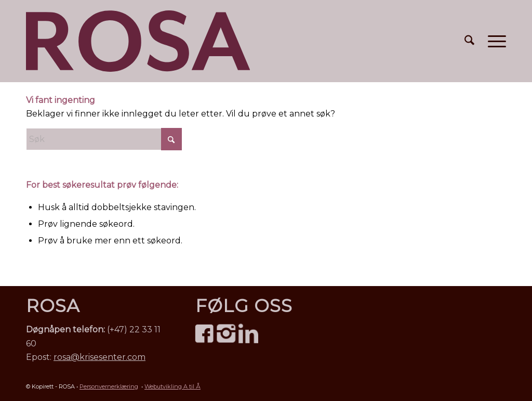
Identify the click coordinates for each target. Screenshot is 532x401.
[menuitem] (469, 41)
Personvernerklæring (109, 386)
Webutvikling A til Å (172, 386)
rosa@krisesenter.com (99, 357)
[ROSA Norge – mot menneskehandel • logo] (138, 41)
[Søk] (469, 41)
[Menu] (494, 41)
